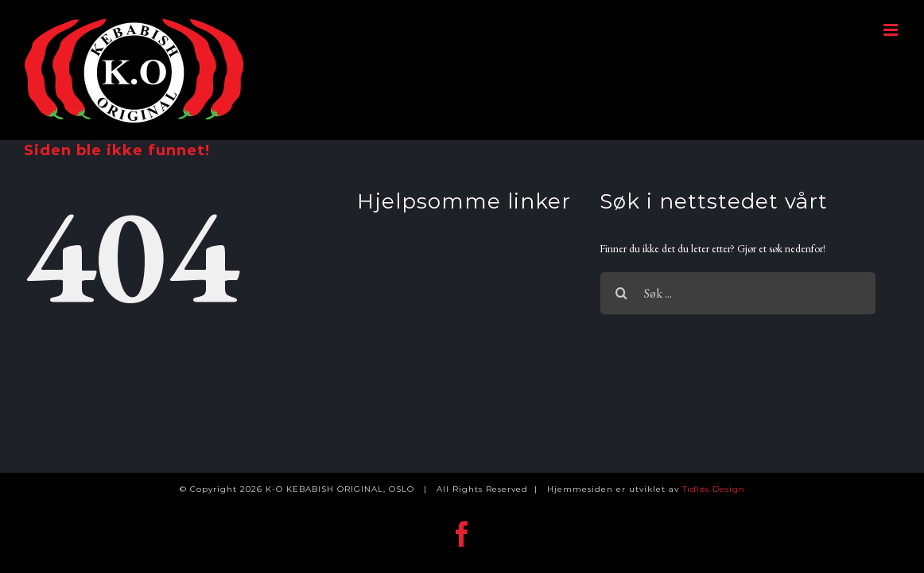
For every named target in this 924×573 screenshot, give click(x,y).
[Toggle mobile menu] (892, 30)
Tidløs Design (714, 489)
